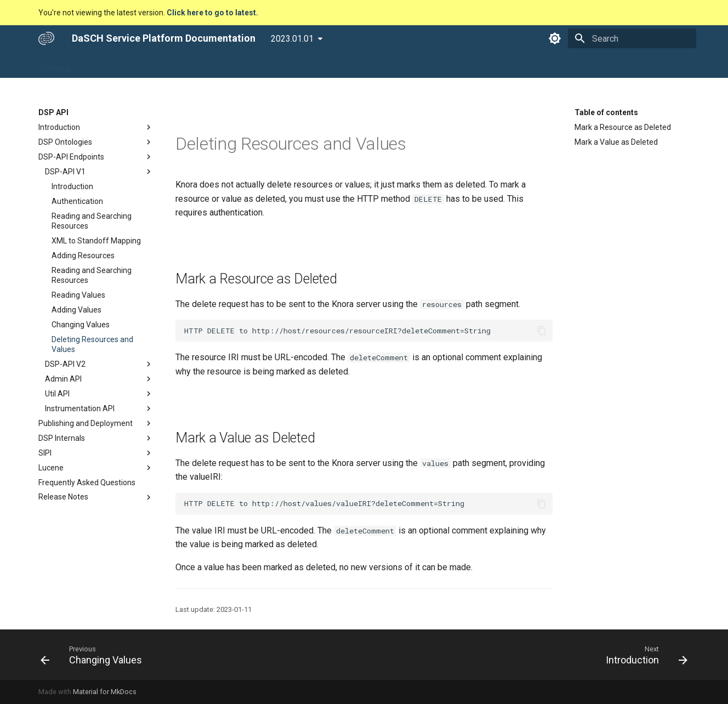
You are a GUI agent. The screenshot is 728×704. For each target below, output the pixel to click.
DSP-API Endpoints (96, 157)
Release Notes (96, 497)
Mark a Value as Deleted (616, 142)
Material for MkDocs (105, 692)
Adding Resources (83, 256)
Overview (55, 65)
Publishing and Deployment (96, 423)
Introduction (96, 127)
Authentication (77, 201)
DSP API (145, 65)
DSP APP (101, 65)
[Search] (632, 38)
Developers (243, 65)
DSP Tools (191, 65)
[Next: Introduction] (643, 655)
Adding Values (76, 310)
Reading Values (78, 295)
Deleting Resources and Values (92, 344)
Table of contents (606, 112)
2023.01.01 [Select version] (292, 39)
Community (297, 65)
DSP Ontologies (96, 142)
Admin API (99, 379)
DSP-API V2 (99, 364)
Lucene (96, 468)
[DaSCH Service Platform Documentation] (46, 38)
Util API (99, 394)
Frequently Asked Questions (87, 482)
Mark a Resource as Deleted (623, 127)
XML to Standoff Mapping (96, 241)
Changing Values (81, 325)
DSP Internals (96, 438)
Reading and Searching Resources (92, 221)
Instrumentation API (99, 408)
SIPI (96, 453)
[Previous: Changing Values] (95, 655)
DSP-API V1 (99, 172)
